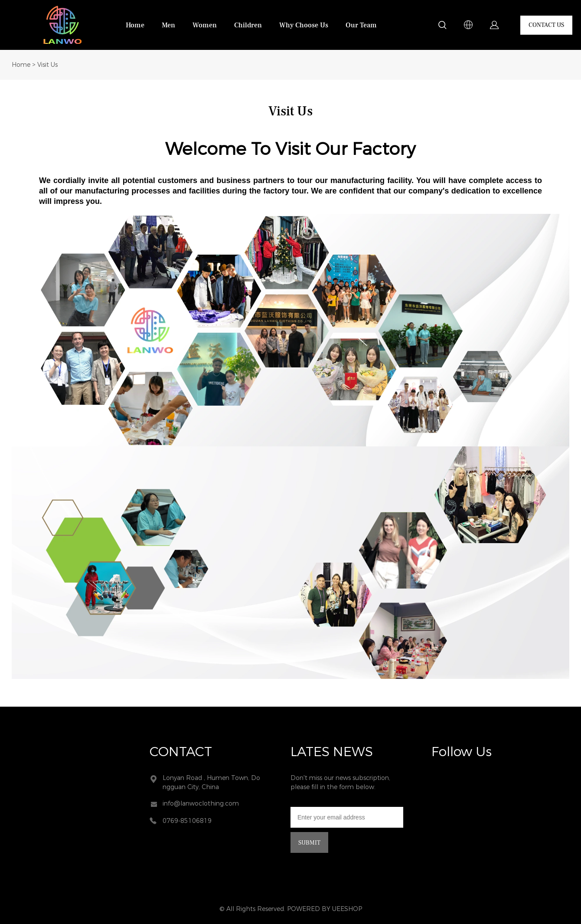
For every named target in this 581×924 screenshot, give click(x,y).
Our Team (361, 25)
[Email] (347, 817)
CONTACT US (546, 25)
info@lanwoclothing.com (201, 804)
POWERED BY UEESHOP (325, 909)
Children (248, 25)
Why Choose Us (304, 25)
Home (135, 25)
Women (205, 25)
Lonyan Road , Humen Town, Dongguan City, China (211, 783)
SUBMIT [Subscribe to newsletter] (309, 843)
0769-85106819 (187, 821)
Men (168, 25)
